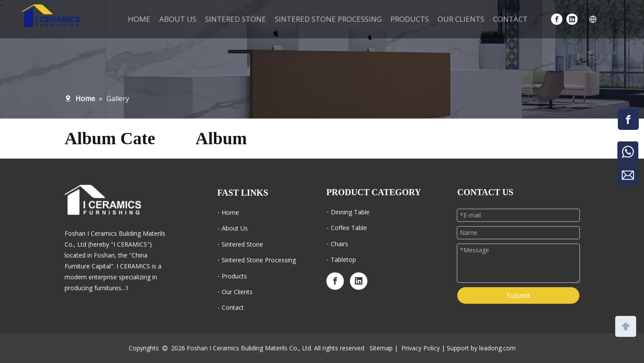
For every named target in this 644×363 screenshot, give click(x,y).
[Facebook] (557, 19)
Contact (233, 307)
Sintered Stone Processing (259, 260)
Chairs (339, 244)
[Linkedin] (572, 19)
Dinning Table (350, 212)
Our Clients (237, 292)
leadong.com (497, 348)
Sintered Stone (242, 244)
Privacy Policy (421, 348)
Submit (519, 295)
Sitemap (381, 348)
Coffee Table (349, 228)
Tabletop (343, 260)
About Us (235, 228)
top (626, 326)
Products (234, 276)
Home (230, 212)
